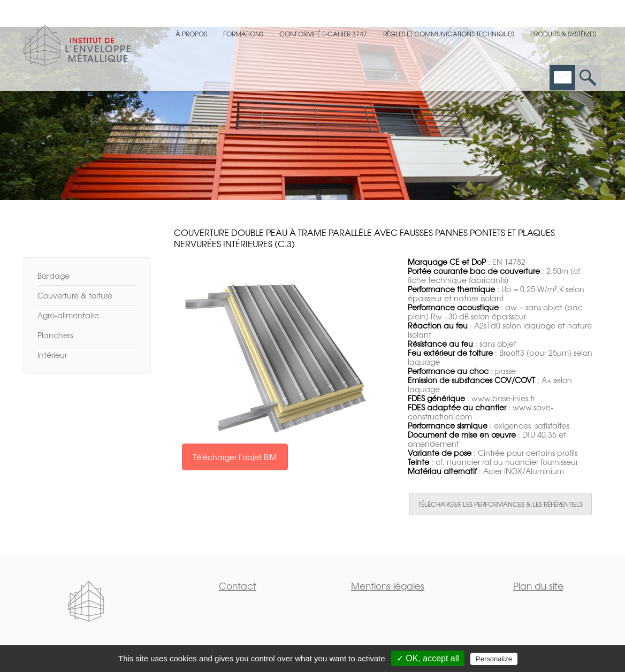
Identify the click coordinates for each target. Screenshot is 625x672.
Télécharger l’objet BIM (235, 457)
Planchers (55, 335)
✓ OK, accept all (428, 658)
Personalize (494, 659)
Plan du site (538, 586)
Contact (238, 586)
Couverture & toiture (75, 295)
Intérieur (52, 355)
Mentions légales (388, 586)
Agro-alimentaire (68, 315)
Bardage (54, 276)
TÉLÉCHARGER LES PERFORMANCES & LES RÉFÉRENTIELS (501, 504)
